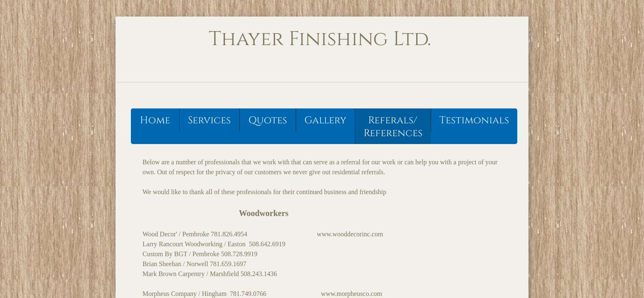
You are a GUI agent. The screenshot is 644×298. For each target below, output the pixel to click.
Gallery (325, 120)
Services (209, 120)
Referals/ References (393, 127)
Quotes (268, 120)
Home (155, 120)
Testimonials (474, 120)
